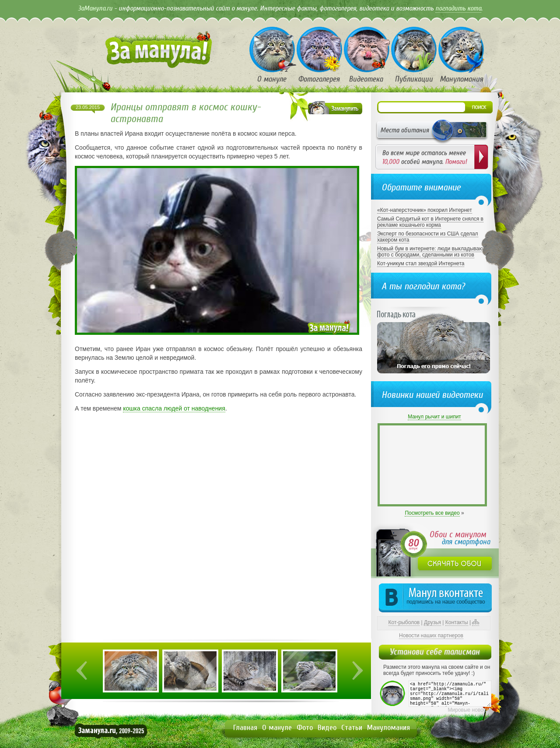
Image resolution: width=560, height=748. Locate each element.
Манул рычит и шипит (434, 417)
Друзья (432, 622)
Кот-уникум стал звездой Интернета (421, 263)
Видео (327, 728)
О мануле (277, 728)
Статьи (352, 728)
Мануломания (388, 728)
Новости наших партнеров (431, 636)
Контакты (457, 622)
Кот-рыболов (404, 622)
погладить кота (458, 8)
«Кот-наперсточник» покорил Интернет (425, 210)
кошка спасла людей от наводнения (174, 408)
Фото (305, 728)
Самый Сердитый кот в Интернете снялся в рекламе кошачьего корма (430, 222)
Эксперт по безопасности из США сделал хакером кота (428, 237)
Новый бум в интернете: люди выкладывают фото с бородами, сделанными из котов (431, 252)
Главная (245, 728)
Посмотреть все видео (432, 513)
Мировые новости (470, 710)
